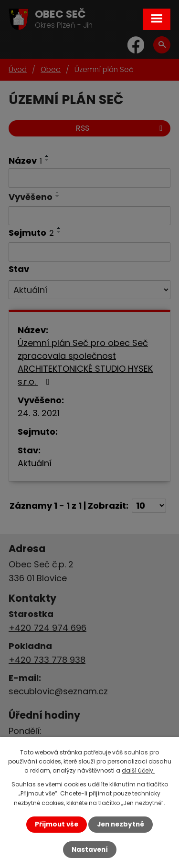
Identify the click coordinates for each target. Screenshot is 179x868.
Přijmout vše (57, 824)
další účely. (138, 770)
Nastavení (90, 850)
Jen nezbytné (121, 824)
